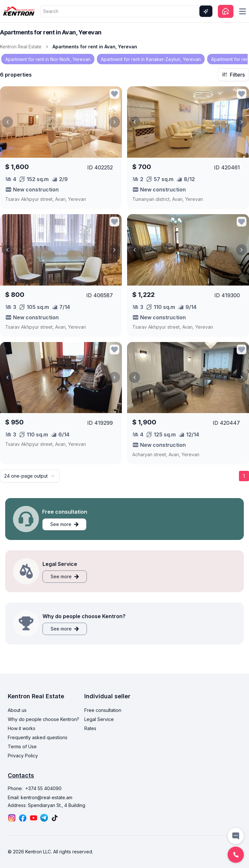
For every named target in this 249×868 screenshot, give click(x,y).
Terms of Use (22, 746)
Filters (233, 75)
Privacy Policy (23, 756)
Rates (90, 728)
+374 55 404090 (43, 788)
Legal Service (99, 719)
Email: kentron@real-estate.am (40, 797)
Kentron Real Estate (21, 47)
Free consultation (103, 710)
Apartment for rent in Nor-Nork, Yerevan (48, 59)
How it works (22, 728)
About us (17, 710)
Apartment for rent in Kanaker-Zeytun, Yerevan (151, 59)
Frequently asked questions (38, 737)
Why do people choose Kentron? (43, 719)
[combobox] (30, 476)
